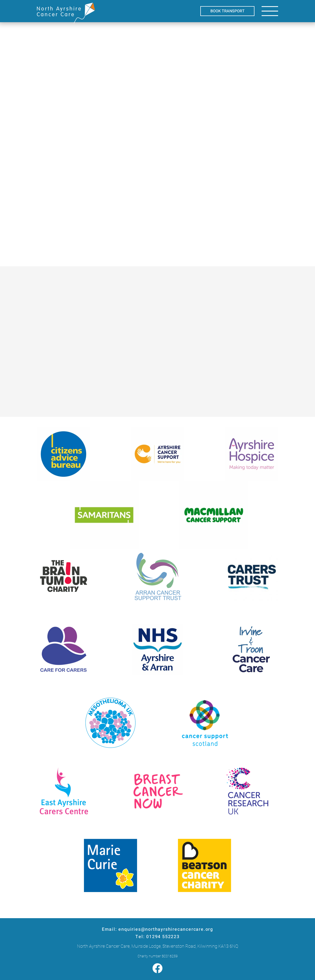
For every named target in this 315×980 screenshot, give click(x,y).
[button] (270, 11)
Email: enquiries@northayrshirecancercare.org (157, 929)
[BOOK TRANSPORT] (227, 11)
